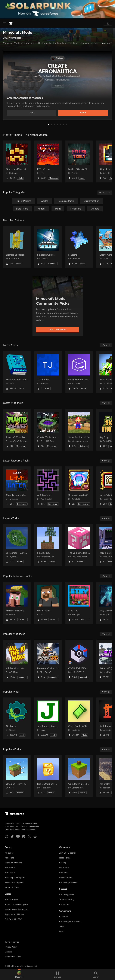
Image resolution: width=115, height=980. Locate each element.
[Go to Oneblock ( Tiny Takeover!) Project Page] (17, 776)
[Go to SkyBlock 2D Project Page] (48, 545)
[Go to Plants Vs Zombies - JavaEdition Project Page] (17, 430)
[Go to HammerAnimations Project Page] (17, 372)
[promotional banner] (57, 9)
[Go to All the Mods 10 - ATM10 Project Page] (17, 661)
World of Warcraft (13, 863)
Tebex (62, 927)
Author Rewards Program (16, 910)
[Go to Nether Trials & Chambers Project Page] (79, 161)
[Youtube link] (18, 836)
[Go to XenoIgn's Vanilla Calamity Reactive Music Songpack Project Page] (79, 487)
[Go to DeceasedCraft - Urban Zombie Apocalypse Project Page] (48, 661)
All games (9, 853)
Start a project (11, 900)
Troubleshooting (67, 900)
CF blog (63, 863)
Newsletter (64, 868)
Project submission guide (16, 905)
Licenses (8, 952)
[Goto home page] (11, 23)
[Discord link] (24, 836)
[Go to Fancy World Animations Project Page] (79, 372)
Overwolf (64, 917)
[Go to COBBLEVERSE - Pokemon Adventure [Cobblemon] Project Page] (79, 661)
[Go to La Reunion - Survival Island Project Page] (17, 545)
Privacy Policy (11, 947)
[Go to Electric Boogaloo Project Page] (17, 247)
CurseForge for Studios (70, 922)
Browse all (105, 193)
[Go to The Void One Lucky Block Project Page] (79, 545)
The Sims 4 (10, 868)
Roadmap (64, 873)
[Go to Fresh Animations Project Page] (17, 603)
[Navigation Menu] (4, 23)
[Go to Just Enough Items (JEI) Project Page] (48, 718)
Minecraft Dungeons (14, 883)
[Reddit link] (35, 836)
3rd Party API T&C (13, 919)
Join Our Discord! (67, 853)
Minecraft (9, 858)
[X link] (29, 836)
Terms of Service (12, 942)
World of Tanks (12, 888)
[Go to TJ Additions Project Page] (48, 372)
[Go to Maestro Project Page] (79, 247)
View (31, 113)
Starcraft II (10, 873)
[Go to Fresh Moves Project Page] (48, 603)
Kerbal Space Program (15, 878)
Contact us (64, 905)
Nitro (62, 932)
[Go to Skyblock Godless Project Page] (48, 247)
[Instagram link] (7, 836)
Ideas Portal (65, 858)
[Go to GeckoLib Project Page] (17, 718)
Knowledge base (67, 895)
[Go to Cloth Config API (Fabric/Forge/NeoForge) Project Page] (79, 718)
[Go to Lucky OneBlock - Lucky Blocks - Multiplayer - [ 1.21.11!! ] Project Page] (48, 776)
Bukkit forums (66, 878)
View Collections (58, 330)
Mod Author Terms (13, 957)
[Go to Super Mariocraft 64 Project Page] (79, 430)
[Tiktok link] (12, 836)
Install (83, 113)
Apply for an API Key (14, 914)
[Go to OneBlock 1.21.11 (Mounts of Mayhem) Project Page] (79, 776)
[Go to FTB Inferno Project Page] (48, 161)
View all (106, 345)
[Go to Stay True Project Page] (79, 603)
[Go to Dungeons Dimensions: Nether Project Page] (17, 161)
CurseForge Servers (68, 883)
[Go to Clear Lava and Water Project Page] (17, 487)
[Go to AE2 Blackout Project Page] (48, 487)
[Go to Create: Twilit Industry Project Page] (48, 430)
